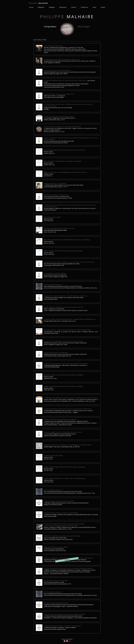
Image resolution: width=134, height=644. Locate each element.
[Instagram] (70, 641)
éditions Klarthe (49, 377)
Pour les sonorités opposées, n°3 (53, 592)
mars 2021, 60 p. (49, 482)
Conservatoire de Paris (67, 561)
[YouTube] (67, 641)
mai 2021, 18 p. (48, 459)
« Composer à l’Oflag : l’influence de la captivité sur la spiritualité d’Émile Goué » (68, 515)
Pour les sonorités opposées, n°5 (53, 285)
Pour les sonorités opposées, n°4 (53, 490)
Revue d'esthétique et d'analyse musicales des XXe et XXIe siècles (63, 286)
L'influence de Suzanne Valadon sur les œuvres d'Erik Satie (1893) (64, 298)
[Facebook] (64, 641)
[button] (67, 560)
